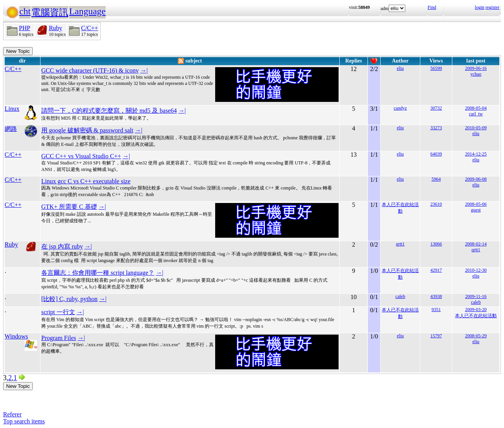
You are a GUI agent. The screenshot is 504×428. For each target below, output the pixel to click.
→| (144, 70)
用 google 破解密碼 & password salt (87, 130)
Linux (12, 109)
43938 (436, 296)
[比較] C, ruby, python (69, 299)
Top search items (24, 421)
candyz (400, 108)
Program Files (59, 338)
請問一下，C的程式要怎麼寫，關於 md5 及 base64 (109, 111)
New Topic (18, 51)
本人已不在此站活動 (476, 316)
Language (87, 11)
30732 (436, 108)
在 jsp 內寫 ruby (62, 246)
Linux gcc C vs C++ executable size (86, 181)
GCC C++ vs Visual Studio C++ (81, 156)
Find (432, 7)
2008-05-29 (476, 336)
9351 (436, 310)
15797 (436, 336)
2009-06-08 (476, 179)
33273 (436, 128)
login (480, 7)
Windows (16, 336)
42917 (436, 270)
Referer (12, 414)
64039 (436, 154)
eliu (400, 68)
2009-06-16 (476, 68)
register (492, 7)
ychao (476, 74)
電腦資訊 (50, 12)
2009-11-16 (476, 296)
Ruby (56, 28)
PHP (24, 28)
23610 (436, 204)
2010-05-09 (476, 128)
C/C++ (89, 28)
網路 (11, 129)
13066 (436, 244)
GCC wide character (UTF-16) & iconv (90, 70)
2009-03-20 (476, 310)
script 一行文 (58, 312)
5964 (436, 179)
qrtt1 (400, 244)
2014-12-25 (476, 154)
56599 (436, 68)
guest (476, 210)
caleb (400, 296)
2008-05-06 (476, 204)
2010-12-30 (476, 270)
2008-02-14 (476, 244)
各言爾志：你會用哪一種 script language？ (98, 273)
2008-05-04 (476, 108)
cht (25, 11)
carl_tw (476, 114)
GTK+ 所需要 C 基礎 (69, 207)
